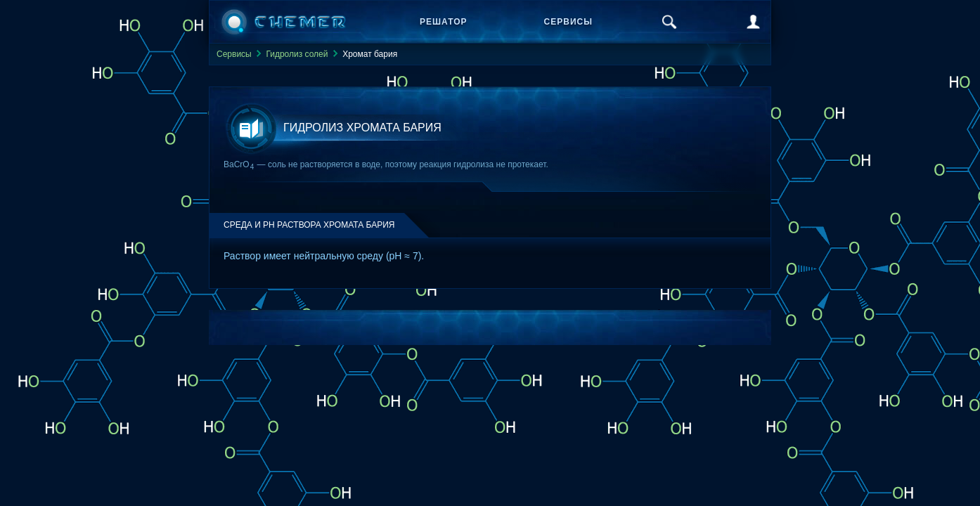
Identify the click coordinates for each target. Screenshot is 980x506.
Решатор (444, 22)
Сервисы (568, 22)
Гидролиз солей (297, 54)
